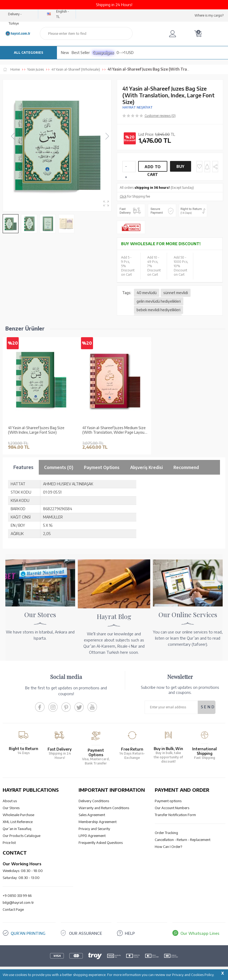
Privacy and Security (94, 829)
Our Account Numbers (172, 808)
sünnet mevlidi (176, 293)
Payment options (168, 801)
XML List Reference (18, 822)
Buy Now (180, 168)
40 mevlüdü (147, 293)
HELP (130, 933)
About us (10, 801)
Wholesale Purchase (18, 815)
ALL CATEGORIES (29, 53)
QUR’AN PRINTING (28, 933)
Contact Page (13, 909)
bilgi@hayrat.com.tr (18, 902)
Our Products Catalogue (22, 836)
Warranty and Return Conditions (104, 808)
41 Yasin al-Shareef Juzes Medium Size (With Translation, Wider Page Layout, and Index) (115, 430)
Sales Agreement (92, 815)
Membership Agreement (98, 822)
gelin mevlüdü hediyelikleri (159, 301)
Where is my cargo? (209, 15)
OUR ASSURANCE (86, 933)
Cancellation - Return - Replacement (183, 840)
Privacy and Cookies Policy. (193, 975)
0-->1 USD (125, 53)
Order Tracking (166, 833)
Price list (9, 843)
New (65, 53)
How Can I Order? (168, 847)
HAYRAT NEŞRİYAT (138, 107)
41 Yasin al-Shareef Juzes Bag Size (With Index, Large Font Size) (36, 430)
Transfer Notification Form (175, 815)
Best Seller (81, 53)
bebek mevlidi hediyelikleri (159, 310)
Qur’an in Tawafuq (17, 829)
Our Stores (11, 808)
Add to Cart (153, 168)
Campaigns (103, 53)
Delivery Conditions (94, 801)
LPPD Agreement (92, 836)
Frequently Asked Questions (101, 843)
